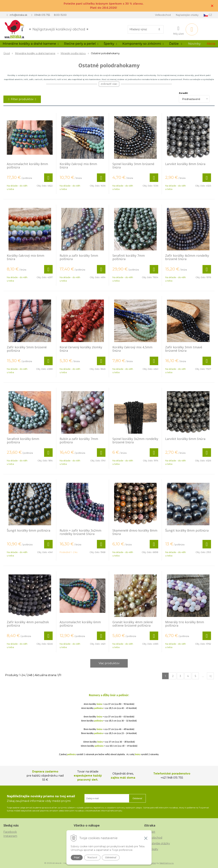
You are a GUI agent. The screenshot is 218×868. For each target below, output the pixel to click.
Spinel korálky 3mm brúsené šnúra (133, 166)
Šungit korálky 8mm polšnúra (187, 530)
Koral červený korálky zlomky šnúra (81, 349)
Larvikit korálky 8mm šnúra (185, 164)
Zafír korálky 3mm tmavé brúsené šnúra (184, 349)
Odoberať (137, 798)
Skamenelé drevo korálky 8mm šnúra (135, 532)
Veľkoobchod (163, 15)
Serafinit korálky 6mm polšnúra (23, 440)
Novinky (194, 44)
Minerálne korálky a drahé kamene (35, 53)
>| (210, 676)
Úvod (7, 53)
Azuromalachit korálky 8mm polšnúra (27, 166)
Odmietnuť (111, 857)
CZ (208, 15)
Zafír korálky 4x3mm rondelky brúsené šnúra (187, 257)
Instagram (10, 836)
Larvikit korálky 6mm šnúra (185, 439)
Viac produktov (109, 663)
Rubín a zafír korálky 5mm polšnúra (79, 257)
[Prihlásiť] (178, 30)
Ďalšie (176, 44)
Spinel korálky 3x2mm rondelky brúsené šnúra (135, 440)
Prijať (77, 857)
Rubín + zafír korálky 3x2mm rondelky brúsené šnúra (80, 532)
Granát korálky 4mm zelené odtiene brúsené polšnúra (133, 624)
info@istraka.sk (18, 15)
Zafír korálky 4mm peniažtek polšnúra (28, 624)
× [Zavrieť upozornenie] (212, 6)
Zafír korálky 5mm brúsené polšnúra (27, 349)
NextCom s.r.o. (167, 863)
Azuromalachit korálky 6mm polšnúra (80, 624)
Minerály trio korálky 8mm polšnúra (185, 624)
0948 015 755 (42, 15)
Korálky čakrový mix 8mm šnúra (78, 166)
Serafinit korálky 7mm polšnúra (129, 257)
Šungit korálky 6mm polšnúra (29, 530)
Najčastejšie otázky (187, 15)
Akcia (211, 44)
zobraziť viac (109, 84)
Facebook (10, 832)
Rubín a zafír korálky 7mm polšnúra (79, 440)
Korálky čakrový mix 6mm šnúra (26, 257)
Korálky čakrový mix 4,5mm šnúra (132, 349)
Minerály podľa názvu (73, 53)
